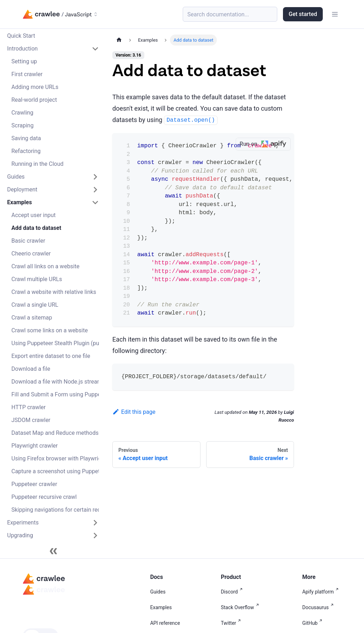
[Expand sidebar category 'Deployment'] (95, 190)
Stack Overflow (241, 607)
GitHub (314, 623)
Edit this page (134, 412)
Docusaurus (319, 607)
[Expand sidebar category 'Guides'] (95, 177)
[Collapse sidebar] (53, 551)
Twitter (232, 623)
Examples (161, 607)
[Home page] (119, 40)
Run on (265, 144)
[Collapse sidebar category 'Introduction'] (95, 49)
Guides (158, 592)
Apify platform (322, 592)
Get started (303, 14)
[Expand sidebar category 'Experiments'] (95, 523)
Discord (233, 592)
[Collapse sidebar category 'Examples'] (95, 202)
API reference (165, 623)
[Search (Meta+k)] (230, 14)
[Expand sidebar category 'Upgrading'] (95, 536)
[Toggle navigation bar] (335, 14)
